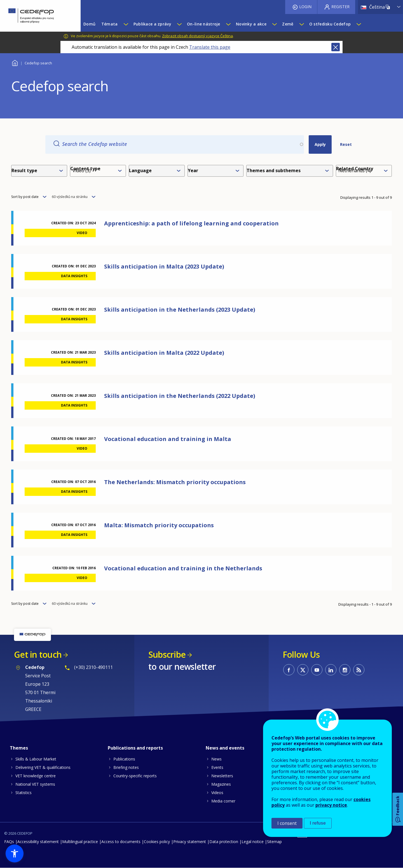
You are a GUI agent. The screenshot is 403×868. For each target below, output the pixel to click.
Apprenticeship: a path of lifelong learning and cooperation (191, 223)
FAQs (9, 842)
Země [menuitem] (288, 24)
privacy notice (331, 805)
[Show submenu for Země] (301, 24)
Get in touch (38, 655)
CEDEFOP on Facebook (289, 670)
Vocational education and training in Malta (168, 439)
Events (217, 767)
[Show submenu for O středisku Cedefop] (359, 24)
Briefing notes (126, 767)
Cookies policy (157, 842)
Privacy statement (190, 842)
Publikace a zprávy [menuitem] (152, 24)
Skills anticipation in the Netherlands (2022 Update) (180, 396)
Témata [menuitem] (110, 24)
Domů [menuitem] (89, 24)
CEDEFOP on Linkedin (331, 670)
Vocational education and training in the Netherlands (183, 568)
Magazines (221, 784)
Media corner (223, 801)
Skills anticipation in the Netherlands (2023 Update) (180, 310)
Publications (124, 759)
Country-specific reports (135, 776)
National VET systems (35, 784)
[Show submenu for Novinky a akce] (274, 24)
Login (305, 7)
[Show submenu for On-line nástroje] (228, 24)
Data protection (224, 842)
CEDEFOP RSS (359, 670)
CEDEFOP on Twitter (303, 670)
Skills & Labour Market (36, 759)
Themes (19, 748)
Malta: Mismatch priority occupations (159, 525)
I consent (287, 823)
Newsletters (222, 776)
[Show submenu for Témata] (126, 24)
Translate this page (210, 47)
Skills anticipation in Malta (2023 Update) (164, 266)
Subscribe (167, 655)
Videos (217, 793)
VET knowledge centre (36, 776)
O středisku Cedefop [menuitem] (330, 24)
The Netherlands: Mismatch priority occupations (175, 482)
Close (336, 47)
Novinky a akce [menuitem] (251, 24)
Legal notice (253, 842)
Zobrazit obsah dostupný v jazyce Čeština (197, 36)
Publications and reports (135, 748)
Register (340, 7)
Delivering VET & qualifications (43, 767)
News (216, 759)
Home (15, 62)
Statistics (24, 793)
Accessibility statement (38, 842)
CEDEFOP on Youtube (317, 670)
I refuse (318, 823)
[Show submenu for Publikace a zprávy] (179, 24)
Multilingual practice (80, 842)
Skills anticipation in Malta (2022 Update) (164, 353)
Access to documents (121, 842)
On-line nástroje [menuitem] (203, 24)
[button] (15, 853)
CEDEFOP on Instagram (345, 670)
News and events (225, 748)
